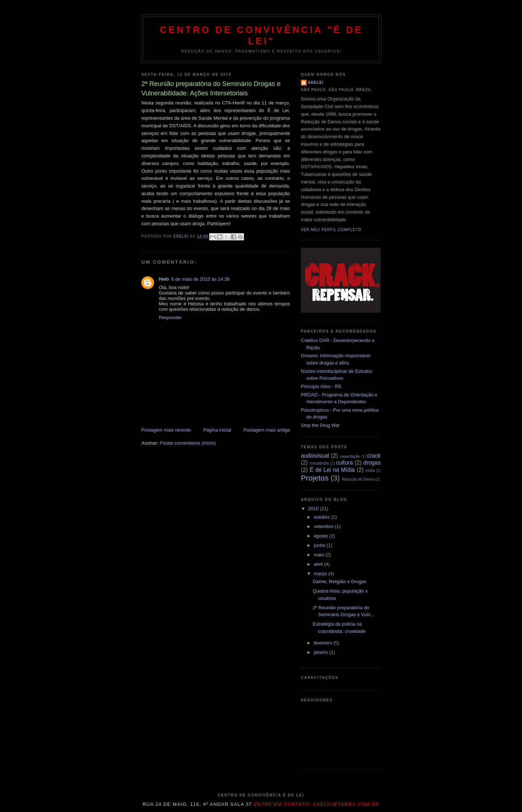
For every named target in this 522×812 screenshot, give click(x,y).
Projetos (315, 478)
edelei (316, 83)
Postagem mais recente (166, 430)
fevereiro (324, 643)
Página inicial (217, 430)
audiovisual (315, 456)
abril (319, 564)
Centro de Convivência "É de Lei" (262, 35)
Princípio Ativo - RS (321, 386)
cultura (345, 463)
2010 (314, 509)
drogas (372, 463)
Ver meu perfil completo (331, 230)
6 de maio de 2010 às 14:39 (200, 279)
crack (374, 456)
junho (320, 545)
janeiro (322, 652)
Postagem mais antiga (267, 430)
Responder (170, 318)
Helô (164, 279)
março (321, 574)
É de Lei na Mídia (332, 470)
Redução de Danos (358, 479)
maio (320, 555)
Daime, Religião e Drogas (339, 582)
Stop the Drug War (320, 425)
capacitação (350, 456)
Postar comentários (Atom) (188, 443)
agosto (322, 536)
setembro (324, 526)
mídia (370, 471)
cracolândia (319, 463)
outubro (323, 517)
